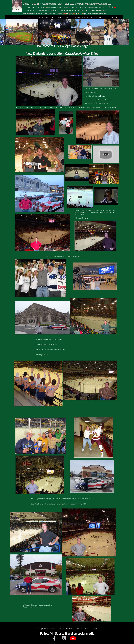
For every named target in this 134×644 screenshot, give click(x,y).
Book (64, 7)
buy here (114, 107)
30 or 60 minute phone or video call (93, 7)
